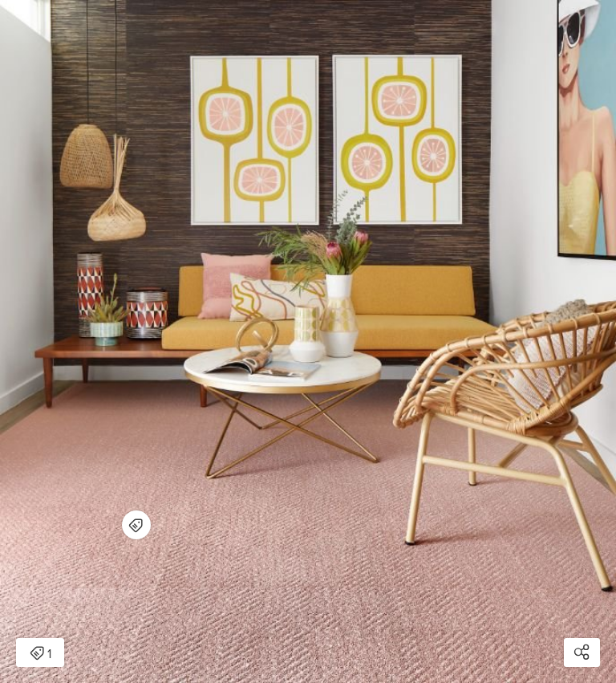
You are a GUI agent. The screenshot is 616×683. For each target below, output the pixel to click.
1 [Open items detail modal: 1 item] (41, 654)
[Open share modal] (582, 653)
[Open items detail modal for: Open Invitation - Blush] (136, 525)
